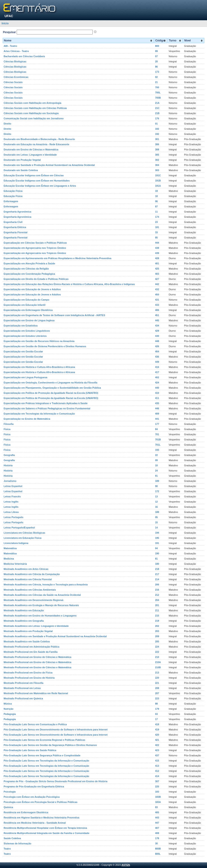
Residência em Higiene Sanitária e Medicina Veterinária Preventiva (41, 818)
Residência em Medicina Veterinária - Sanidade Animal (35, 823)
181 (157, 227)
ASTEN (126, 865)
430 (157, 336)
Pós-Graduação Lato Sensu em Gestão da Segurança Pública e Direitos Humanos (50, 745)
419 (157, 730)
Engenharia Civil (13, 222)
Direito (7, 124)
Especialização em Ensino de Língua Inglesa (29, 320)
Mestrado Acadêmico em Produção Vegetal (28, 631)
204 (157, 600)
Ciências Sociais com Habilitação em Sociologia (31, 113)
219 (157, 621)
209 (157, 636)
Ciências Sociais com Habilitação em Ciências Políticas (35, 108)
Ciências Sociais (13, 82)
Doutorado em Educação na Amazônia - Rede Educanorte (36, 144)
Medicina (9, 559)
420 (157, 735)
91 (156, 476)
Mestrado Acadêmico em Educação (24, 610)
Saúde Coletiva (12, 838)
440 (157, 388)
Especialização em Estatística (21, 326)
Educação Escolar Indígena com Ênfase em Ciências (34, 175)
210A (158, 662)
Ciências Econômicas (16, 77)
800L (158, 854)
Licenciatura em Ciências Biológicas (24, 533)
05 (156, 517)
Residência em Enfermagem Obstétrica (26, 812)
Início (5, 23)
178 (157, 838)
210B (158, 667)
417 (157, 372)
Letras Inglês (11, 502)
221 (157, 683)
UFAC (9, 16)
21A (157, 103)
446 (157, 408)
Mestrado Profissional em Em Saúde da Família (31, 652)
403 (157, 274)
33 (156, 232)
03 (156, 714)
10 (156, 465)
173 (157, 72)
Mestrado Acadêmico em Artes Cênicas (26, 569)
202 (157, 626)
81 (156, 559)
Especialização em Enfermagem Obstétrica (28, 310)
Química (8, 807)
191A (158, 186)
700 (157, 87)
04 (156, 548)
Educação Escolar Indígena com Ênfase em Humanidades (37, 181)
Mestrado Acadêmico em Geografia (24, 621)
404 (157, 351)
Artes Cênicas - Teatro (16, 51)
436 (157, 357)
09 (156, 460)
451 (157, 315)
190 (157, 553)
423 (157, 750)
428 (157, 258)
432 (157, 289)
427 (157, 279)
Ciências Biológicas (15, 61)
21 (156, 82)
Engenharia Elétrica (15, 227)
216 (157, 590)
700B (158, 98)
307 (157, 781)
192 (157, 134)
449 (157, 362)
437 (157, 755)
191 (157, 543)
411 (157, 398)
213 (157, 673)
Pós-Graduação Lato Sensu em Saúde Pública (30, 750)
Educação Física (13, 191)
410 (157, 393)
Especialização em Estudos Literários (25, 336)
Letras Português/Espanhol (19, 528)
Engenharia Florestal (15, 232)
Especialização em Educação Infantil (24, 305)
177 (157, 424)
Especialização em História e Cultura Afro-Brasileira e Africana (39, 367)
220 (157, 678)
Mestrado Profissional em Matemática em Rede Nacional (36, 693)
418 (157, 724)
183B (158, 797)
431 (157, 300)
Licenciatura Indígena (16, 543)
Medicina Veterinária (15, 564)
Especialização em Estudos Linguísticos (27, 331)
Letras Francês (12, 496)
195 (157, 538)
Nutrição (8, 709)
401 (157, 263)
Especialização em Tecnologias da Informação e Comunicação (39, 414)
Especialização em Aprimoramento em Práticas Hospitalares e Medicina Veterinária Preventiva (57, 258)
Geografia (9, 455)
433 (157, 305)
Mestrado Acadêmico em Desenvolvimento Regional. (34, 600)
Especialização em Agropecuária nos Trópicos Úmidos (35, 248)
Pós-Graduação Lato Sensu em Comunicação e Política (35, 724)
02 (156, 77)
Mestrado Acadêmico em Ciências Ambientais (30, 590)
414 (157, 776)
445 (157, 320)
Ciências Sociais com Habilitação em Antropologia (32, 103)
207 (157, 693)
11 (156, 212)
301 (157, 139)
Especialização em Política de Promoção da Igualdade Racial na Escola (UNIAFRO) (51, 393)
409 (157, 414)
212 (157, 595)
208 (157, 688)
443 (157, 818)
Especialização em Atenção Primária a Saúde (29, 263)
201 (157, 605)
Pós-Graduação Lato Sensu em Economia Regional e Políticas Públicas (44, 740)
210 (157, 657)
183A (158, 802)
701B (158, 440)
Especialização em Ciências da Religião (26, 269)
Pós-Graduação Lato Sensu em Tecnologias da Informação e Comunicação (46, 761)
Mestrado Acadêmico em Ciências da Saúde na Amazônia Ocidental (42, 595)
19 (156, 191)
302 (157, 160)
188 (157, 512)
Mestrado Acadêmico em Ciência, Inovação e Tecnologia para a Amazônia (46, 585)
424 (157, 383)
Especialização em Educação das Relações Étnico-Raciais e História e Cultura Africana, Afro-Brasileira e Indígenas (69, 284)
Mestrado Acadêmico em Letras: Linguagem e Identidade (36, 626)
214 (157, 579)
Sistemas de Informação (17, 843)
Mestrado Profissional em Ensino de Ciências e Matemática (37, 657)
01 (156, 124)
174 (157, 217)
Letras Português (14, 517)
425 (157, 269)
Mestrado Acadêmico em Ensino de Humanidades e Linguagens (40, 616)
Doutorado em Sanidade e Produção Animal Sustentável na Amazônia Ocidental (49, 165)
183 (157, 792)
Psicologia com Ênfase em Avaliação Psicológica (32, 797)
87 (156, 206)
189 (157, 481)
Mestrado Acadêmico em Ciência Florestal (28, 579)
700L (158, 93)
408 (157, 833)
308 (157, 150)
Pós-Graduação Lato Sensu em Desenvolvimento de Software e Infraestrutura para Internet (56, 730)
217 (157, 574)
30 (156, 843)
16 (156, 507)
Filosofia (9, 424)
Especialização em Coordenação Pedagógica (29, 274)
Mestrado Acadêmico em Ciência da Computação (32, 574)
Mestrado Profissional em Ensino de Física (28, 673)
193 (157, 450)
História (8, 465)
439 (157, 253)
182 (157, 129)
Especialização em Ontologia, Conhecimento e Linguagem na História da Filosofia (51, 383)
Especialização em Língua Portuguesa (25, 377)
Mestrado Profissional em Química (23, 698)
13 (156, 496)
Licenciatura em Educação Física (23, 538)
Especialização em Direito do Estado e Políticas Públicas (36, 279)
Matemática (10, 548)
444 (157, 243)
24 (156, 471)
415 (157, 761)
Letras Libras (11, 512)
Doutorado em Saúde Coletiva (21, 170)
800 (157, 46)
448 (157, 341)
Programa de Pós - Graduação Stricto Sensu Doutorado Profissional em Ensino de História (55, 781)
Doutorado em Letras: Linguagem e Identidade (30, 155)
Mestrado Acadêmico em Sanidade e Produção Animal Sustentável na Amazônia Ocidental (55, 636)
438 (157, 248)
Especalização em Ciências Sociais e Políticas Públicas (35, 243)
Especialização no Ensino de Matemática (27, 419)
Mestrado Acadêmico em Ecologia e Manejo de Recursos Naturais (41, 605)
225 (157, 786)
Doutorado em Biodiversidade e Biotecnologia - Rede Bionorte (39, 139)
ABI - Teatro (10, 46)
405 (157, 812)
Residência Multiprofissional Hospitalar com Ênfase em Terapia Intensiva (45, 828)
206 (157, 585)
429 (157, 331)
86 (156, 67)
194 (157, 533)
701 (157, 434)
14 (156, 528)
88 (156, 704)
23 (156, 222)
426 (157, 346)
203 (157, 631)
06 (156, 201)
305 (157, 155)
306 (157, 144)
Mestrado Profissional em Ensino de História (29, 678)
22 (156, 455)
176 (157, 118)
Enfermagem (11, 201)
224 (157, 647)
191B (158, 181)
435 (157, 403)
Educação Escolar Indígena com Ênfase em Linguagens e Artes (40, 186)
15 (156, 522)
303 (157, 170)
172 (157, 491)
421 (157, 740)
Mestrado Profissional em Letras (22, 688)
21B (157, 113)
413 (157, 766)
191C (158, 175)
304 (157, 165)
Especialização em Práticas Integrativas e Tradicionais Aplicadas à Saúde (46, 403)
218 (157, 569)
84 (156, 429)
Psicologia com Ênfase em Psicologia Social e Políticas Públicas (41, 802)
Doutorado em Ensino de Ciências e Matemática (31, 150)
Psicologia (10, 792)
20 (156, 61)
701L (158, 445)
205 (157, 641)
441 (157, 419)
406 (157, 310)
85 (156, 238)
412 (157, 771)
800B (158, 849)
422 (157, 745)
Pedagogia (10, 714)
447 (157, 823)
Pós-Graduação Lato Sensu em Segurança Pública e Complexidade (42, 755)
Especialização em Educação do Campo (26, 300)
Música (8, 704)
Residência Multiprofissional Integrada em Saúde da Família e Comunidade (46, 833)
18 (156, 196)
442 (157, 284)
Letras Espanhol (13, 486)
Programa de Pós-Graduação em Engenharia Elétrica (34, 786)
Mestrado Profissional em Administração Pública (31, 647)
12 (156, 502)
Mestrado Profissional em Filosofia (23, 683)
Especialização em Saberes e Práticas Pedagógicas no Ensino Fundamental (47, 408)
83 (156, 807)
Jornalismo (10, 481)
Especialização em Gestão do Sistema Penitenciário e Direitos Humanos (45, 346)
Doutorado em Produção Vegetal (22, 160)
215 (157, 616)
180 (157, 564)
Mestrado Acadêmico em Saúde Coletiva (27, 641)
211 (157, 610)
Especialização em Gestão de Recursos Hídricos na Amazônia (39, 341)
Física (7, 429)
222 (157, 652)
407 (157, 828)
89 (156, 51)
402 (157, 377)
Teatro (7, 849)
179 (157, 709)
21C (157, 108)
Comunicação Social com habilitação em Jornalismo (34, 118)
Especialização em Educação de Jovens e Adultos (32, 289)
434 (157, 326)
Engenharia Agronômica (17, 212)
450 (157, 295)
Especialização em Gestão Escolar (23, 351)
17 (156, 719)
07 (156, 56)
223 (157, 698)
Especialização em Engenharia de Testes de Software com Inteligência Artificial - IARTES (54, 315)
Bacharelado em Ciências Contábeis (24, 56)
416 (157, 367)
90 (156, 486)
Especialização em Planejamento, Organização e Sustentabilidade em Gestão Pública (52, 388)
